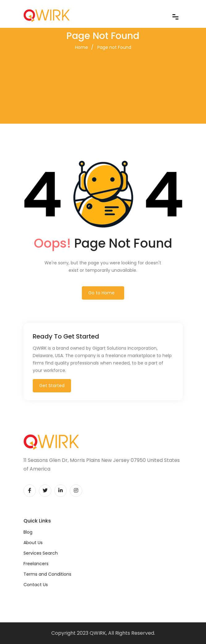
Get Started (52, 386)
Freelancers (36, 564)
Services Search (41, 553)
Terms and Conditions (47, 574)
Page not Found (114, 47)
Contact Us (36, 585)
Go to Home (101, 293)
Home (82, 47)
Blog (28, 532)
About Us (33, 543)
